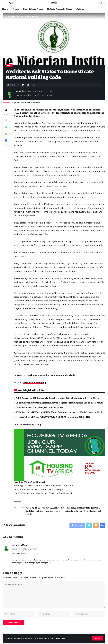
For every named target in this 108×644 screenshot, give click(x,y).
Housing (69, 508)
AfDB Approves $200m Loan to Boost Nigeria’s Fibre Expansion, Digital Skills (57, 398)
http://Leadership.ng (35, 383)
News (9, 65)
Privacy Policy (43, 638)
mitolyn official (20, 546)
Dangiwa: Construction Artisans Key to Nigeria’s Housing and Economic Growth (59, 403)
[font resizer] (11, 3)
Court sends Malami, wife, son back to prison (40, 407)
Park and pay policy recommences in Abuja (52, 375)
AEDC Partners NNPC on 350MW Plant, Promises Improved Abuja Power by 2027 (59, 412)
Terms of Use (61, 638)
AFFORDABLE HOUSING (38, 508)
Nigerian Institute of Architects (78, 511)
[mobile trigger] (5, 3)
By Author (21, 91)
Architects (58, 508)
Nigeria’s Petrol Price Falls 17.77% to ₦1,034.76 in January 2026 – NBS (53, 417)
